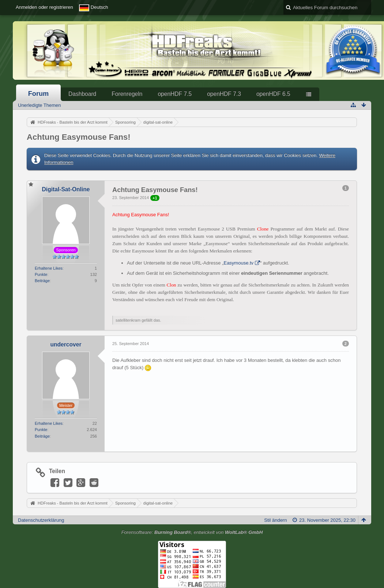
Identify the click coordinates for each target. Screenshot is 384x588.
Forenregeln (127, 94)
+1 (155, 198)
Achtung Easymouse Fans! (79, 137)
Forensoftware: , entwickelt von (192, 532)
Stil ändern (275, 520)
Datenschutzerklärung (41, 520)
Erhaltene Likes (49, 268)
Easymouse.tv (238, 263)
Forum (39, 94)
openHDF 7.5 (175, 94)
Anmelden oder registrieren (44, 7)
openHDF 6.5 (273, 94)
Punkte (41, 274)
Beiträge (42, 281)
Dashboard (82, 94)
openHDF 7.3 (224, 94)
